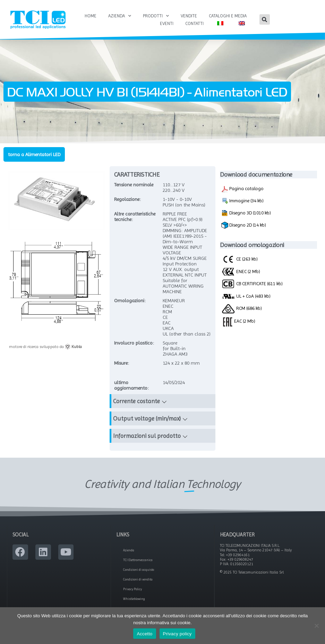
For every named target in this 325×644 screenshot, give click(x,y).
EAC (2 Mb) (238, 321)
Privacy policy (177, 634)
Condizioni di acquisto (139, 570)
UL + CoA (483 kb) (246, 296)
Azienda (120, 16)
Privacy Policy (132, 589)
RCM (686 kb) (242, 308)
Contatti (194, 23)
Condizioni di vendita (138, 579)
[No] (316, 626)
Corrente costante (136, 401)
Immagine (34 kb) (242, 201)
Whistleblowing (134, 599)
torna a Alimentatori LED (34, 154)
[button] (265, 19)
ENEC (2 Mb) (241, 271)
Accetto (144, 634)
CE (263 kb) (240, 259)
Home (91, 16)
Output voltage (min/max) (147, 418)
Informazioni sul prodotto (147, 436)
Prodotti (156, 16)
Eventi (167, 23)
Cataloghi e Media (228, 16)
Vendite (189, 16)
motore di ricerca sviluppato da (45, 347)
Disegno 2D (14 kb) (244, 225)
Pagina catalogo (242, 189)
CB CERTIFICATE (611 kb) (252, 283)
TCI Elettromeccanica (138, 560)
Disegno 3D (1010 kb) (246, 213)
